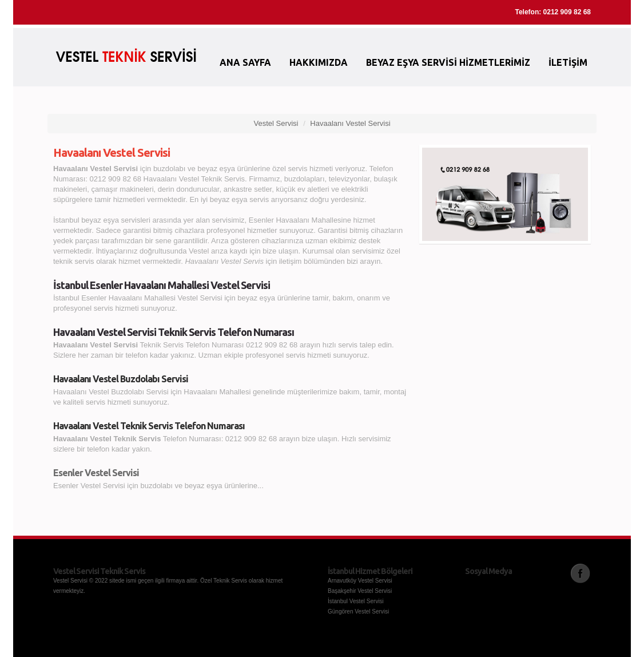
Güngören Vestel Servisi (358, 612)
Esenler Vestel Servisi (96, 473)
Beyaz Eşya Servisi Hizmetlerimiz (448, 62)
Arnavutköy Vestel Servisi (360, 581)
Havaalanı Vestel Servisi (350, 123)
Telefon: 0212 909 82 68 (553, 12)
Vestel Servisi (276, 123)
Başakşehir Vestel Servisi (360, 591)
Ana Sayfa (245, 62)
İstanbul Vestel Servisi (356, 601)
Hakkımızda (319, 62)
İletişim (568, 62)
